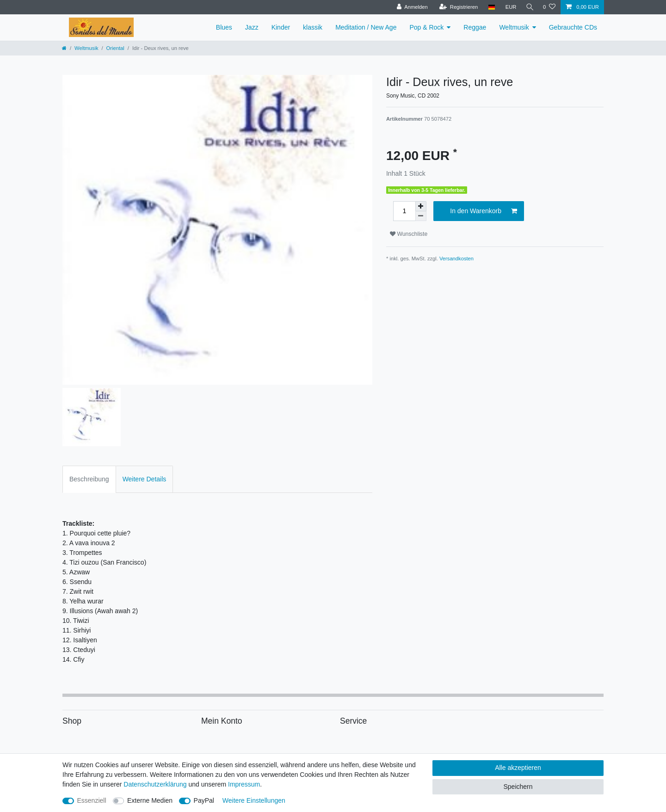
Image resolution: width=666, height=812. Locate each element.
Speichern (518, 787)
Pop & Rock (426, 27)
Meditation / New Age (366, 27)
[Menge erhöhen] (421, 206)
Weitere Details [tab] (145, 479)
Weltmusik (514, 27)
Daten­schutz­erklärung (155, 784)
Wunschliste (409, 234)
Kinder (281, 27)
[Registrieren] (456, 7)
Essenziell (92, 800)
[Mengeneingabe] (404, 211)
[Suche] (529, 7)
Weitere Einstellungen (254, 800)
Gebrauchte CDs (573, 27)
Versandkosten (456, 258)
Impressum (244, 784)
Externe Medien (150, 800)
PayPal (204, 800)
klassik (313, 27)
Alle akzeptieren (518, 768)
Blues (224, 27)
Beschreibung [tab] (89, 479)
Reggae (475, 27)
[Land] (489, 7)
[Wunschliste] (549, 7)
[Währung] (509, 7)
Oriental (115, 48)
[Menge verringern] (421, 216)
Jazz (252, 27)
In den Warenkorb (484, 211)
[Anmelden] (410, 7)
